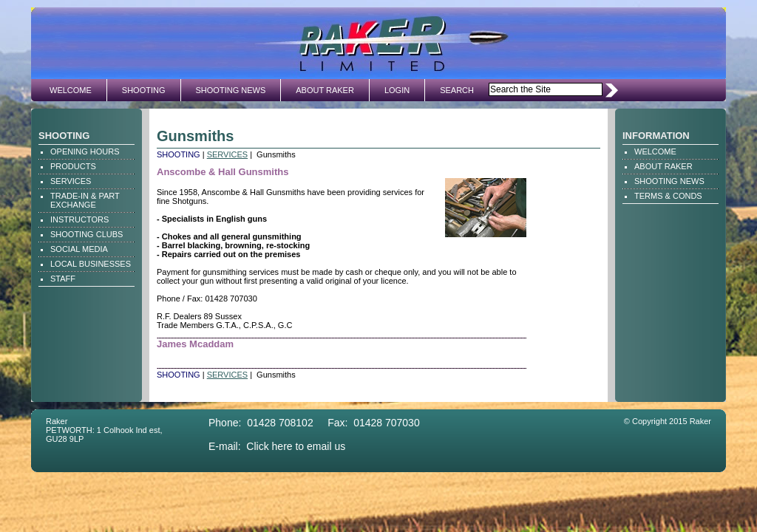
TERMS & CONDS (668, 196)
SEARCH (457, 90)
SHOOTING (144, 90)
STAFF (63, 279)
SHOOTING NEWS (231, 90)
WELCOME (71, 90)
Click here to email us (296, 446)
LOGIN (397, 90)
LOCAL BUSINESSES (91, 264)
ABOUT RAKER (325, 90)
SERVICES (71, 181)
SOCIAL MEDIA (79, 249)
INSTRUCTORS (79, 219)
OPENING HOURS (85, 151)
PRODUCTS (73, 166)
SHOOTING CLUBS (86, 234)
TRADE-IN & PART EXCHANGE (85, 200)
